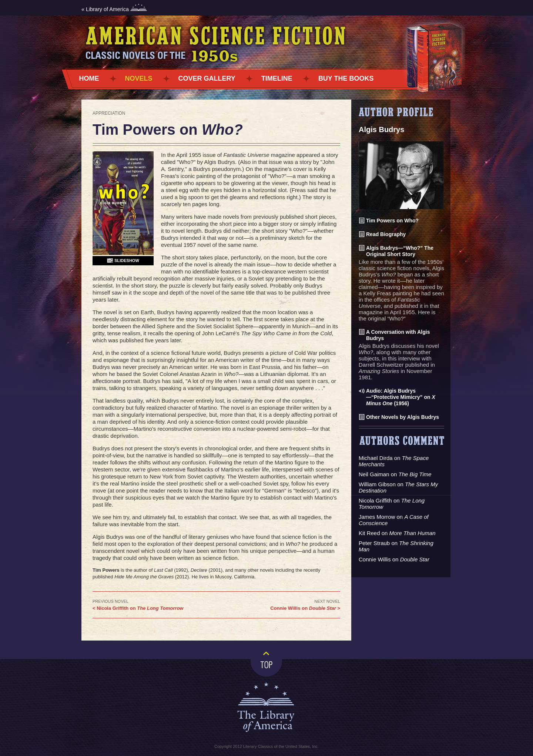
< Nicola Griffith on (138, 608)
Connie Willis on (394, 559)
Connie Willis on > (305, 608)
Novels (139, 78)
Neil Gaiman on (395, 474)
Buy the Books (346, 78)
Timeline (277, 78)
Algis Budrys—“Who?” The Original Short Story (400, 251)
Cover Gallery (207, 78)
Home (89, 78)
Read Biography (386, 234)
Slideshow (127, 261)
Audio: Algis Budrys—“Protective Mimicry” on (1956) (401, 397)
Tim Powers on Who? (392, 221)
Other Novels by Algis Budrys (403, 417)
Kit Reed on (397, 533)
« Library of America (114, 9)
